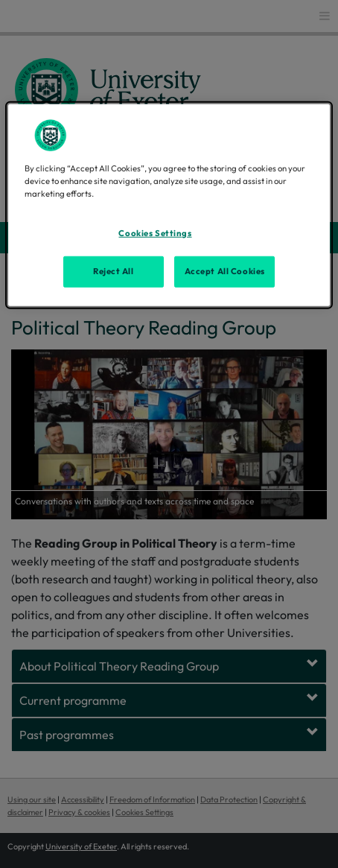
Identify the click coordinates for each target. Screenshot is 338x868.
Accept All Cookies (225, 271)
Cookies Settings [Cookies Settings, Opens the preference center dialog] (155, 233)
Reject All (114, 271)
